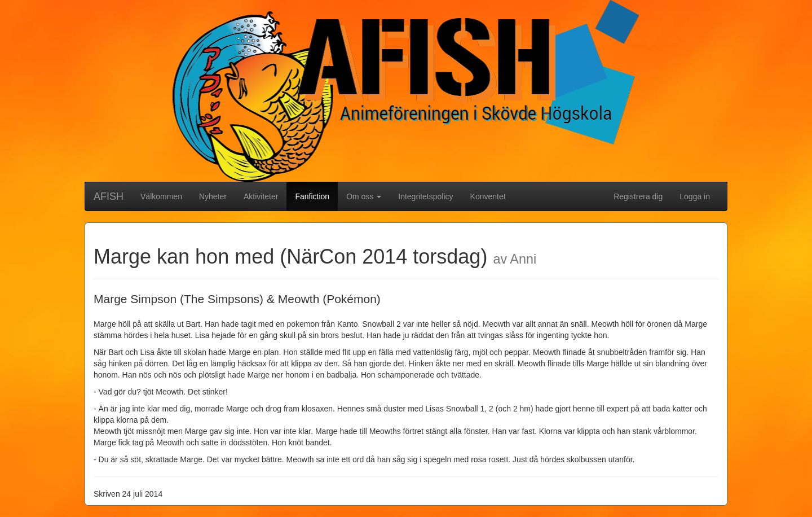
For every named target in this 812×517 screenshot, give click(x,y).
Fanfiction (316, 196)
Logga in (695, 196)
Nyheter (213, 196)
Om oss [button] (364, 196)
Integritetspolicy (425, 196)
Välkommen (161, 196)
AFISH (109, 196)
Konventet (488, 196)
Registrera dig (638, 196)
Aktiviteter (261, 196)
